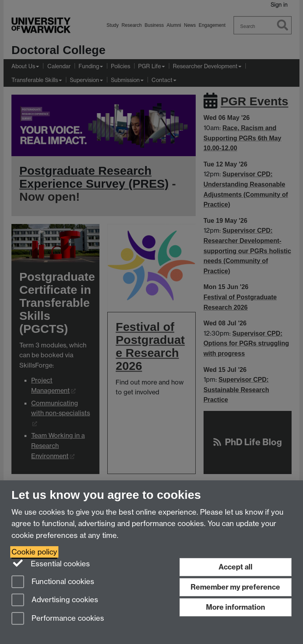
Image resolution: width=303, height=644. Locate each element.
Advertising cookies (55, 600)
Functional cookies (53, 582)
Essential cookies (51, 563)
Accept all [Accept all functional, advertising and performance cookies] (236, 567)
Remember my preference (235, 587)
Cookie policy (34, 552)
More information (236, 607)
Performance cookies (58, 619)
